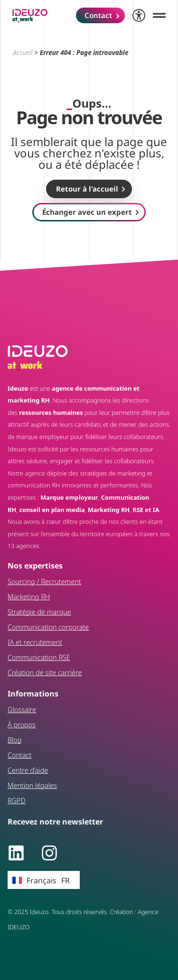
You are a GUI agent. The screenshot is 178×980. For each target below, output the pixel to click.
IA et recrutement (35, 642)
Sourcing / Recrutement (44, 582)
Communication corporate (48, 627)
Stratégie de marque (39, 612)
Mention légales (32, 785)
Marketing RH (29, 597)
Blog (15, 740)
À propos (22, 725)
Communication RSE (39, 657)
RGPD (17, 801)
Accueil (23, 52)
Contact (19, 755)
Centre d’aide (28, 770)
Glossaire (22, 710)
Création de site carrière (45, 673)
